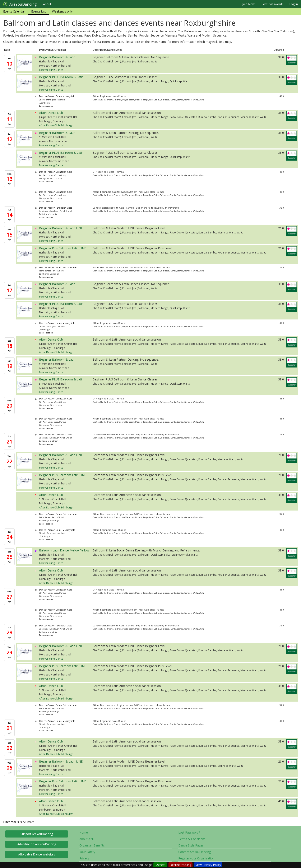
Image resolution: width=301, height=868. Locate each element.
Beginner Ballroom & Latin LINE (61, 228)
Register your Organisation (196, 858)
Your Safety (87, 852)
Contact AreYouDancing (195, 852)
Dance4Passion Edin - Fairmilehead (58, 267)
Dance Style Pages (191, 845)
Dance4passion (46, 106)
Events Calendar (14, 11)
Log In (294, 4)
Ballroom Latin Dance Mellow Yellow (64, 550)
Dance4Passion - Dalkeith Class (55, 208)
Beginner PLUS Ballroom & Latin (61, 77)
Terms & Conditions (192, 839)
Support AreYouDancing (37, 834)
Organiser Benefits (92, 845)
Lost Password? (272, 4)
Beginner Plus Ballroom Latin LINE (62, 248)
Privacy (84, 858)
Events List (38, 11)
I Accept (160, 865)
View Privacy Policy (208, 865)
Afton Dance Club (51, 113)
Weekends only (62, 11)
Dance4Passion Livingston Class (56, 172)
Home (84, 832)
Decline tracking (180, 865)
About (47, 4)
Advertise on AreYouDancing (37, 844)
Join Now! (249, 4)
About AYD (87, 839)
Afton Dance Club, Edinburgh (56, 125)
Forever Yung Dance (51, 70)
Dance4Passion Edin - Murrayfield (57, 96)
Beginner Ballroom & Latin (57, 57)
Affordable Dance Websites (37, 854)
